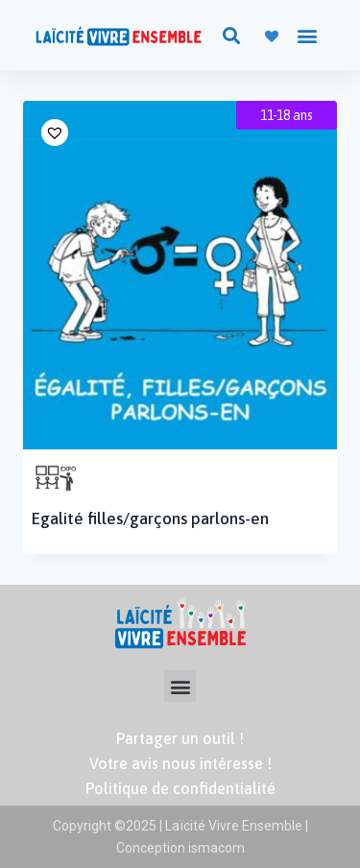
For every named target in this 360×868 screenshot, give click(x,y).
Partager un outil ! (180, 738)
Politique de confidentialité (180, 788)
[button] (231, 35)
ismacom (215, 848)
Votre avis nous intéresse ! (180, 763)
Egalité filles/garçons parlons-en (150, 518)
